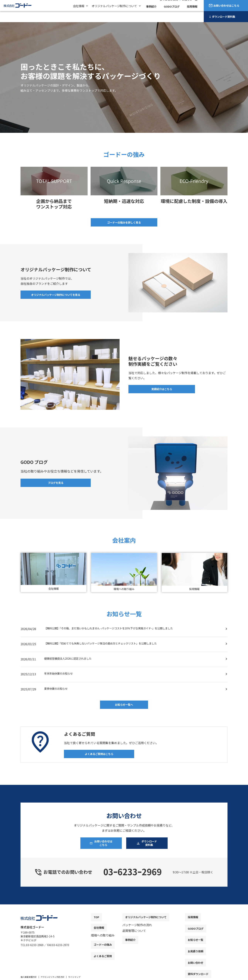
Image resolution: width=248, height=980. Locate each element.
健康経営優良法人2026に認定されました (71, 660)
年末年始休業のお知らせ (60, 675)
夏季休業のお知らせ (57, 690)
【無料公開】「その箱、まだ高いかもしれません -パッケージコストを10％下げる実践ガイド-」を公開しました (118, 630)
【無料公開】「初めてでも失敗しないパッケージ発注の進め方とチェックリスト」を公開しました (108, 645)
